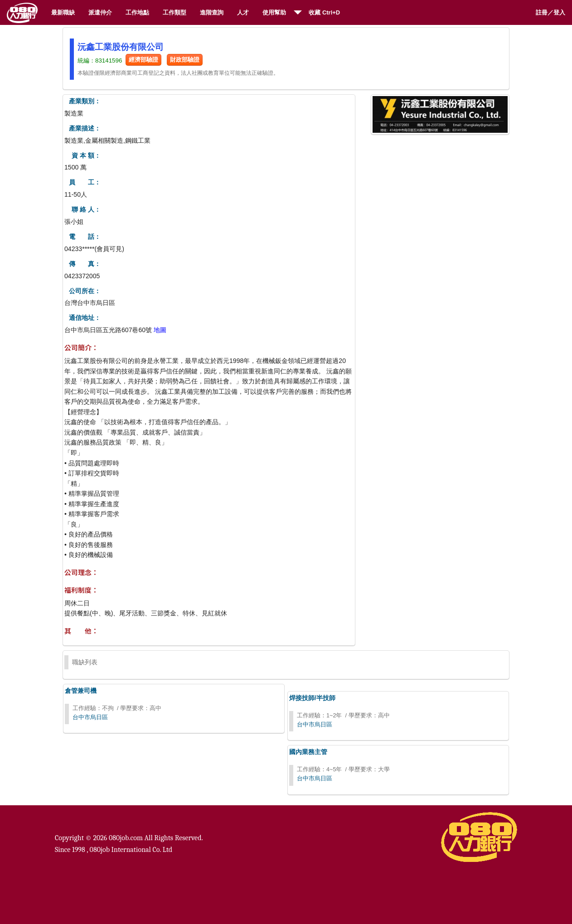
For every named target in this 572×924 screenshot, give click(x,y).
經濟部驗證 (143, 60)
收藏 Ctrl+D (324, 12)
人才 (243, 12)
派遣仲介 (100, 12)
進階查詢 (212, 12)
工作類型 (175, 12)
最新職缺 (63, 12)
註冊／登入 (550, 12)
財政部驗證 (185, 60)
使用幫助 (274, 12)
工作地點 (137, 12)
